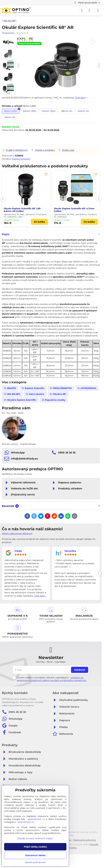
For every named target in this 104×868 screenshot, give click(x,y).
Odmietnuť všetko (35, 855)
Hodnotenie (8, 33)
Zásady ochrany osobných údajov (35, 838)
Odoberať (80, 670)
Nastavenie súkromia (85, 840)
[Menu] (98, 10)
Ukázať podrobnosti (35, 862)
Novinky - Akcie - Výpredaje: (51, 662)
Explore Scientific (21, 159)
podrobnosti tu (36, 819)
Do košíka (73, 140)
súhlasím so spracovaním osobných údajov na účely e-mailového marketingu (52, 679)
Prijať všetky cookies (35, 847)
